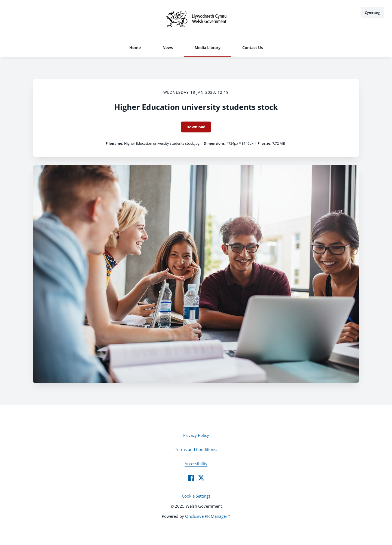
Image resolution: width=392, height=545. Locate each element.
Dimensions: (215, 143)
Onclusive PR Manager (206, 516)
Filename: (114, 143)
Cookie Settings (196, 496)
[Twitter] (201, 478)
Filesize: (264, 143)
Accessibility (196, 464)
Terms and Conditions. (196, 449)
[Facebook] (191, 478)
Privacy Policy (196, 435)
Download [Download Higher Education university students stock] (196, 127)
